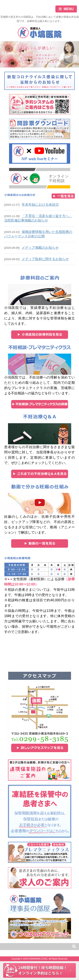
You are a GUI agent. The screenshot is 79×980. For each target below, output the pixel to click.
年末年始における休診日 (40, 205)
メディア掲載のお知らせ (40, 248)
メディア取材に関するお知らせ (45, 259)
